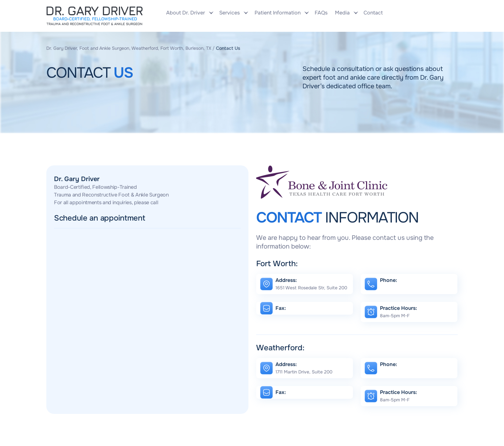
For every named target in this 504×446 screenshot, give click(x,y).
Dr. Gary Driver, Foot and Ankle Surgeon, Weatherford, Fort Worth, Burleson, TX (129, 48)
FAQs (321, 13)
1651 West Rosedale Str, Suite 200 (311, 288)
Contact (372, 13)
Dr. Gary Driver (77, 179)
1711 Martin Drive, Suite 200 (304, 372)
